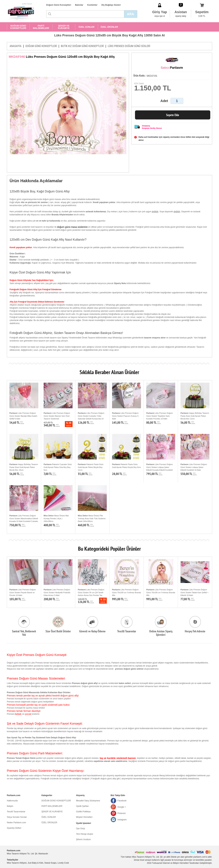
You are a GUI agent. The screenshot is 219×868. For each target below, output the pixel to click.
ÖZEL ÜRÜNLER (109, 27)
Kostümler (92, 5)
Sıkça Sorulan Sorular (17, 817)
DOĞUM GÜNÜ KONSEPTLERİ (18, 27)
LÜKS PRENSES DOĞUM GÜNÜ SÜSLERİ (129, 46)
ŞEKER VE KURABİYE (64, 27)
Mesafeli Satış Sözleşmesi (88, 801)
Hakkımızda (12, 801)
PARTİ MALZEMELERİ (41, 27)
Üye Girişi (80, 829)
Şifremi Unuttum (83, 839)
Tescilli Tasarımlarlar (16, 812)
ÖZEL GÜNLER (86, 27)
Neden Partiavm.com (16, 823)
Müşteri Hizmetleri (84, 817)
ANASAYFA (15, 46)
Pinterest (122, 813)
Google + (122, 807)
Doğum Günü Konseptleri (59, 5)
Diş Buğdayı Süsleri (111, 5)
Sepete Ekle (173, 115)
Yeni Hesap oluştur (85, 834)
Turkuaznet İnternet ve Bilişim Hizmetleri (170, 863)
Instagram (122, 820)
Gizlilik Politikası (83, 812)
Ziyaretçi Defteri (14, 828)
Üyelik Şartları (82, 806)
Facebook (122, 801)
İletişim (10, 806)
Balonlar (79, 5)
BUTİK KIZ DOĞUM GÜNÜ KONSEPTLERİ (82, 46)
